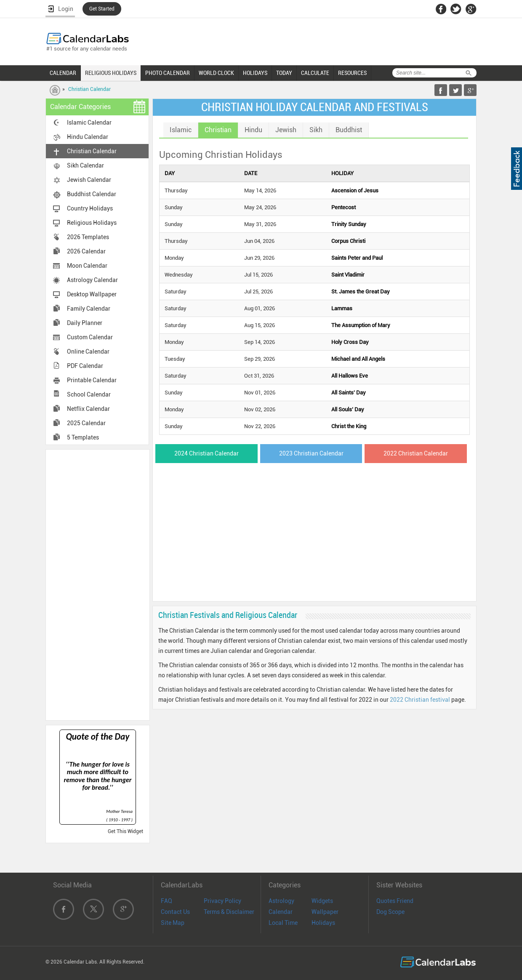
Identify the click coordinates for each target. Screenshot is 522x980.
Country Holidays (90, 208)
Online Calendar (88, 352)
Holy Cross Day (350, 342)
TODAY (284, 73)
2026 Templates (88, 237)
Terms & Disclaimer (229, 912)
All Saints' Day (349, 393)
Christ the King (349, 426)
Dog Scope (390, 912)
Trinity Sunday (349, 224)
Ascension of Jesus (355, 190)
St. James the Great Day (361, 292)
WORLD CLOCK (216, 73)
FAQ (166, 901)
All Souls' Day (348, 409)
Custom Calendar (90, 337)
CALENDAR (63, 73)
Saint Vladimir (348, 275)
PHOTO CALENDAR (168, 73)
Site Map (173, 923)
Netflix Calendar (88, 409)
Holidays (323, 923)
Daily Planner (85, 323)
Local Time (283, 923)
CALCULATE (315, 73)
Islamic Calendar (89, 122)
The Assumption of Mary (361, 325)
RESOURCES (352, 73)
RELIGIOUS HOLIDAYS (111, 73)
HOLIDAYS (255, 73)
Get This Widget (125, 831)
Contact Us (175, 912)
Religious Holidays (92, 223)
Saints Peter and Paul (357, 258)
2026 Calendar (86, 251)
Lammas (342, 308)
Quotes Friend (395, 901)
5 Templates (83, 437)
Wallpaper (325, 912)
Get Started (102, 9)
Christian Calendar (89, 89)
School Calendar (89, 394)
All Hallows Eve (350, 376)
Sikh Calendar (85, 165)
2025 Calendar (86, 423)
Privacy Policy (222, 901)
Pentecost (344, 207)
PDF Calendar (85, 366)
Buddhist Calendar (92, 194)
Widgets (322, 901)
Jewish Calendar (89, 180)
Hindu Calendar (88, 137)
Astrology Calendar (92, 280)
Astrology (281, 901)
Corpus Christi (348, 241)
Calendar (281, 912)
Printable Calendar (92, 380)
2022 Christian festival (420, 700)
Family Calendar (89, 309)
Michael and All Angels (358, 359)
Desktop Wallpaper (92, 294)
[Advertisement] (98, 584)
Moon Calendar (87, 266)
